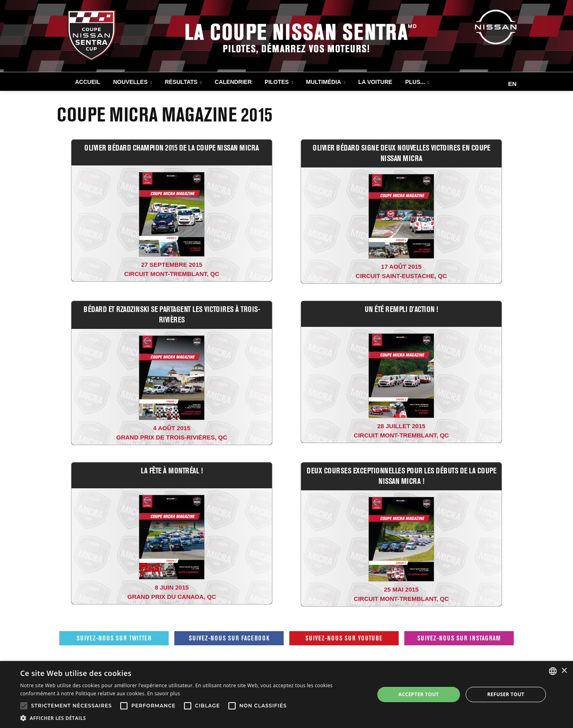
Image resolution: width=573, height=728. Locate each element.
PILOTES (277, 82)
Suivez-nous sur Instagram (459, 638)
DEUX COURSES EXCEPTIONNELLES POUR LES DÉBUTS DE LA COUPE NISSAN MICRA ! (401, 476)
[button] (192, 718)
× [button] (564, 671)
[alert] (286, 695)
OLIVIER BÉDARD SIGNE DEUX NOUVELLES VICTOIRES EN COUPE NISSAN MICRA (401, 153)
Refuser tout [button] (506, 694)
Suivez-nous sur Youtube (344, 638)
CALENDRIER (233, 82)
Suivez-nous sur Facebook (229, 638)
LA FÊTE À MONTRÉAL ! (172, 470)
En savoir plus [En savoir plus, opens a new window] (164, 693)
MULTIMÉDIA (323, 82)
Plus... (415, 82)
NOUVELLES (130, 82)
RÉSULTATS (181, 82)
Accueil (88, 82)
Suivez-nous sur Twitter (114, 638)
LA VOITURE (375, 82)
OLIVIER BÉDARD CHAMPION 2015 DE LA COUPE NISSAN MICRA (172, 147)
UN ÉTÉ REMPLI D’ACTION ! (402, 309)
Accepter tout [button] (418, 694)
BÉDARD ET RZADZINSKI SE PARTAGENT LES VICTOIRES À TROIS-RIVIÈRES (172, 314)
